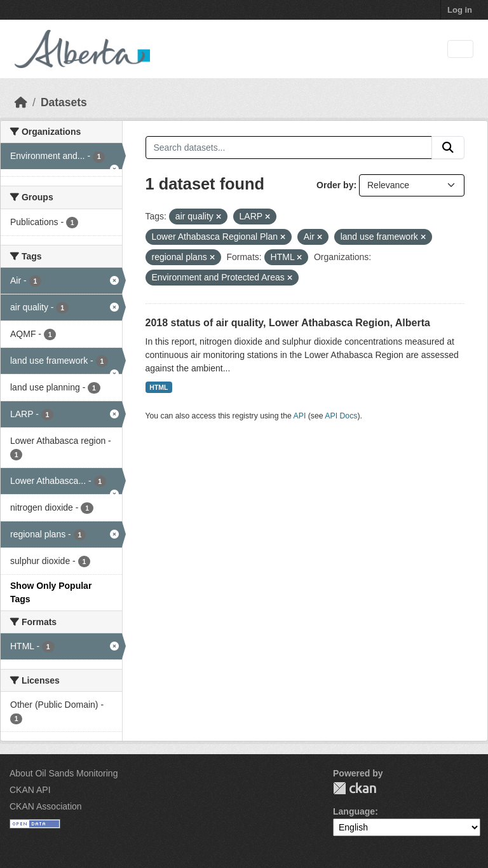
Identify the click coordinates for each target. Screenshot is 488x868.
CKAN (355, 788)
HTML (159, 387)
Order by (335, 185)
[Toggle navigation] (460, 49)
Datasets (64, 102)
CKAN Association (46, 806)
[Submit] (448, 148)
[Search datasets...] (289, 148)
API (300, 416)
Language (354, 811)
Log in (460, 10)
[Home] (21, 102)
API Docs (341, 416)
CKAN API (30, 790)
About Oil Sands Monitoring (64, 773)
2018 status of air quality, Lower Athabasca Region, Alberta (288, 323)
